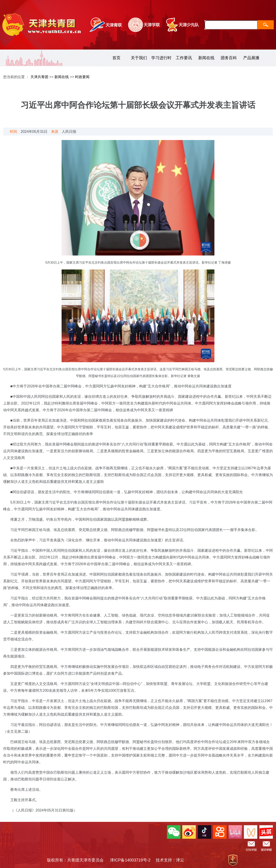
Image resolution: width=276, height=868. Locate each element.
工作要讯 (184, 58)
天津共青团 (39, 77)
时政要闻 (82, 77)
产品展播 (251, 58)
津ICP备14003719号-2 (132, 860)
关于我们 (139, 58)
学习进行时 (161, 58)
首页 (116, 58)
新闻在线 (206, 58)
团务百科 (229, 58)
